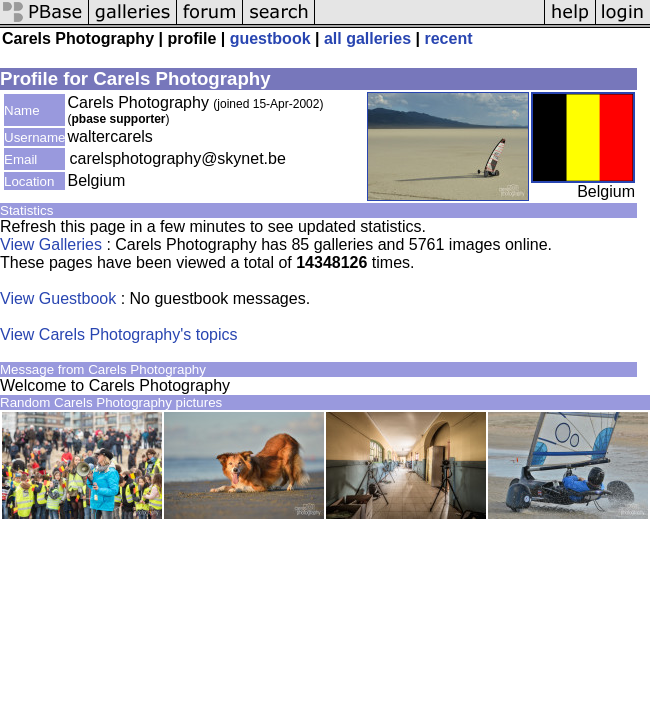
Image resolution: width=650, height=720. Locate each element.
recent (448, 38)
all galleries (367, 38)
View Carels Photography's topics (119, 334)
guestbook (270, 38)
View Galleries (51, 244)
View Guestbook (58, 298)
